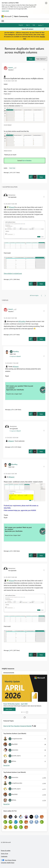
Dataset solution (8, 151)
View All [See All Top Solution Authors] (7, 765)
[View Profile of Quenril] (11, 68)
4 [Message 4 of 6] (9, 335)
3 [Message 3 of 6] (9, 551)
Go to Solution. (27, 161)
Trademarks (4, 856)
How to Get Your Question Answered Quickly (18, 726)
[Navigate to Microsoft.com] (7, 16)
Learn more (5, 11)
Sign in (28, 25)
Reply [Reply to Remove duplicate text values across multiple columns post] (41, 177)
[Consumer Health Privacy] (25, 863)
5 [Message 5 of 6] (11, 447)
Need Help (12, 168)
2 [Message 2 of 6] (9, 279)
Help (34, 25)
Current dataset (8, 125)
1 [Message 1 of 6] (9, 172)
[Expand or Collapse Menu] (3, 21)
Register (21, 25)
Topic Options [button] (41, 59)
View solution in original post (13, 273)
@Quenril (12, 207)
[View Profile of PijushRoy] (16, 351)
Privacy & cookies (6, 850)
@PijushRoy (22, 321)
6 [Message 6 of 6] (11, 409)
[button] (31, 59)
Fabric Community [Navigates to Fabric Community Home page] (21, 16)
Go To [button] (40, 25)
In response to (15, 356)
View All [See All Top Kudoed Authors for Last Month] (7, 804)
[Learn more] (9, 709)
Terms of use (4, 853)
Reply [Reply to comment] (41, 284)
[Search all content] (34, 29)
